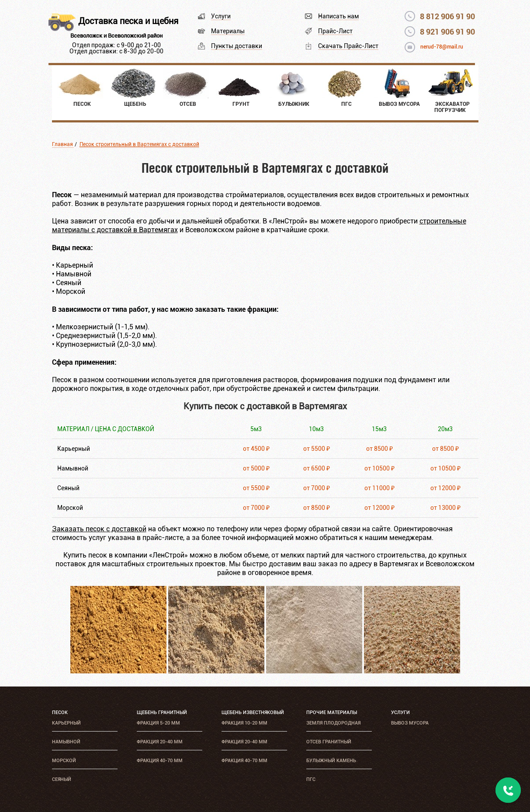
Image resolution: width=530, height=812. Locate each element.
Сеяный (62, 779)
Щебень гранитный (162, 713)
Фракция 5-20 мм (158, 723)
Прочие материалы (332, 713)
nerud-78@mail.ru (442, 47)
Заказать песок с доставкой (99, 529)
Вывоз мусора (410, 723)
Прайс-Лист (335, 31)
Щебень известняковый (253, 713)
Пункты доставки (237, 46)
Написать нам (338, 16)
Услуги (221, 16)
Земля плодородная (333, 723)
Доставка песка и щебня (128, 21)
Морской (64, 761)
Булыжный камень (331, 761)
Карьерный (66, 723)
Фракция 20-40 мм (160, 742)
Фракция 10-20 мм (244, 723)
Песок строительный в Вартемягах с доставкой (139, 144)
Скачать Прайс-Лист (348, 46)
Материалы (228, 31)
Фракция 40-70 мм (160, 761)
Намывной (66, 742)
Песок (60, 713)
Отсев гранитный (329, 742)
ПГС (311, 779)
